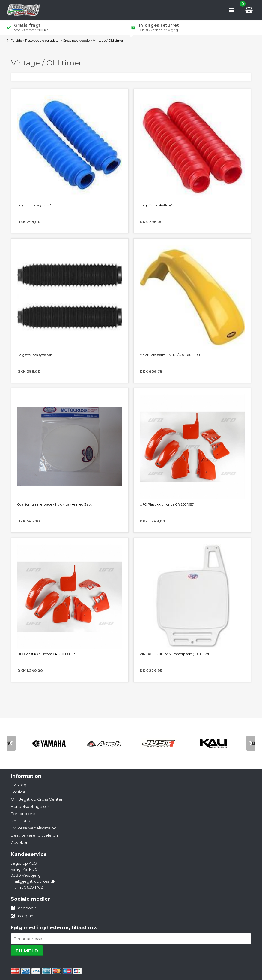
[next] (251, 743)
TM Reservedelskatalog (34, 828)
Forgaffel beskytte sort (35, 355)
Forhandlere (23, 814)
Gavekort (20, 842)
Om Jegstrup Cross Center (37, 799)
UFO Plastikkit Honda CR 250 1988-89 (47, 654)
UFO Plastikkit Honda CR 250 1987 (167, 504)
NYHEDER (21, 821)
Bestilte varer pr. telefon (34, 835)
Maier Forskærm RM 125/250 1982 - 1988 (170, 355)
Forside (16, 41)
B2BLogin (20, 785)
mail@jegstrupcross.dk (33, 881)
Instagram (23, 916)
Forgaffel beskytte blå (34, 205)
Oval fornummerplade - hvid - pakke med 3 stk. (55, 504)
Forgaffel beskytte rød (157, 205)
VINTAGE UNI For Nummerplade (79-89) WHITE (178, 654)
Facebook (23, 908)
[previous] (11, 743)
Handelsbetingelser (30, 806)
